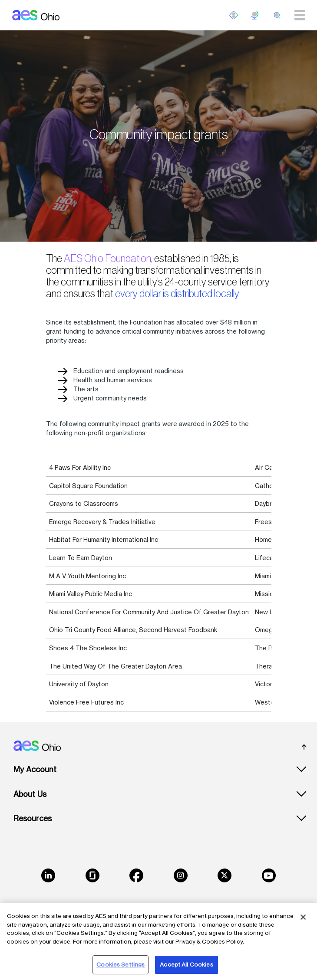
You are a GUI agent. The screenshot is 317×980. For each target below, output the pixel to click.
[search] (277, 15)
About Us (30, 794)
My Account (35, 769)
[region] (158, 942)
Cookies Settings (121, 964)
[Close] (303, 917)
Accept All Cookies (186, 964)
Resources (33, 818)
